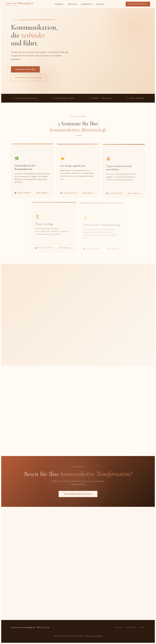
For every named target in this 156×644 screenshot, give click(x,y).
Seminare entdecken (25, 69)
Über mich (72, 4)
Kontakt (101, 4)
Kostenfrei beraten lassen (29, 78)
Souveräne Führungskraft (20, 4)
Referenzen (87, 4)
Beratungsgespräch (138, 4)
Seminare (59, 4)
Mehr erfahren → (43, 194)
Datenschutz (131, 627)
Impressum (119, 627)
